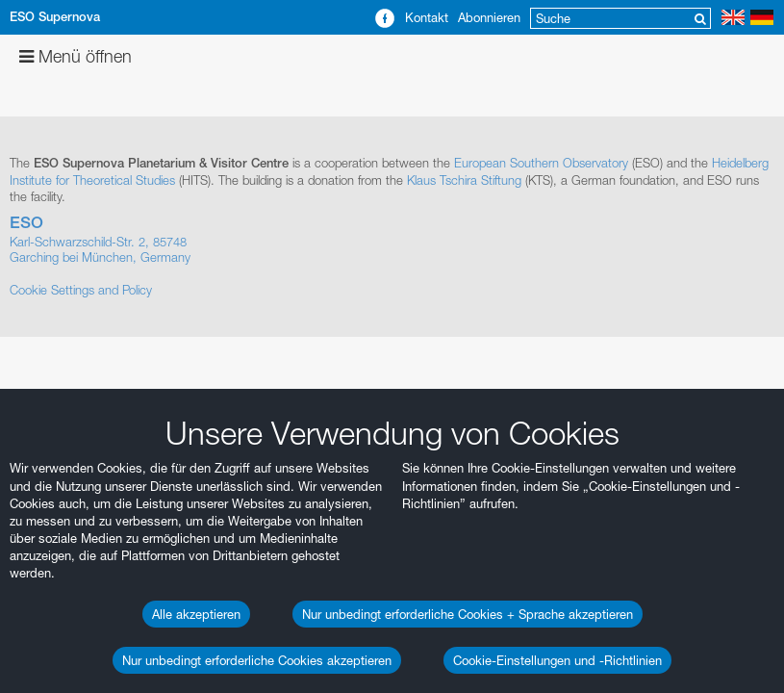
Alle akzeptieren (196, 614)
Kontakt (427, 17)
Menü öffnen (76, 56)
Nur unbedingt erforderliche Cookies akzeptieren (257, 660)
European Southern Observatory (541, 163)
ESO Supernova (55, 17)
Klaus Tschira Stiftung (464, 180)
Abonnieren (489, 17)
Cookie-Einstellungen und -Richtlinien (557, 660)
